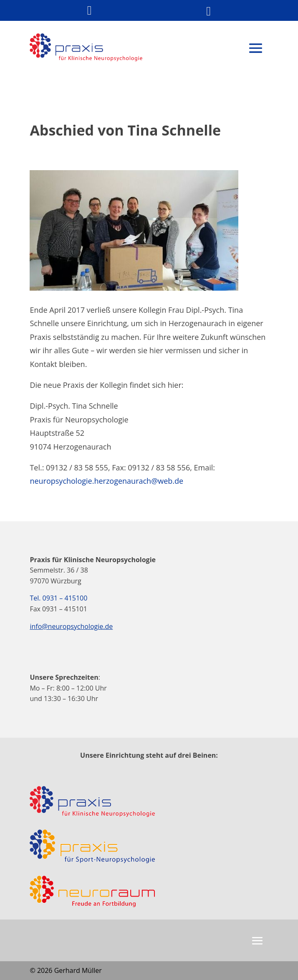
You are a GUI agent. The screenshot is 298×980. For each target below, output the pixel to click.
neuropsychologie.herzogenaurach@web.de (106, 481)
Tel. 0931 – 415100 (58, 598)
